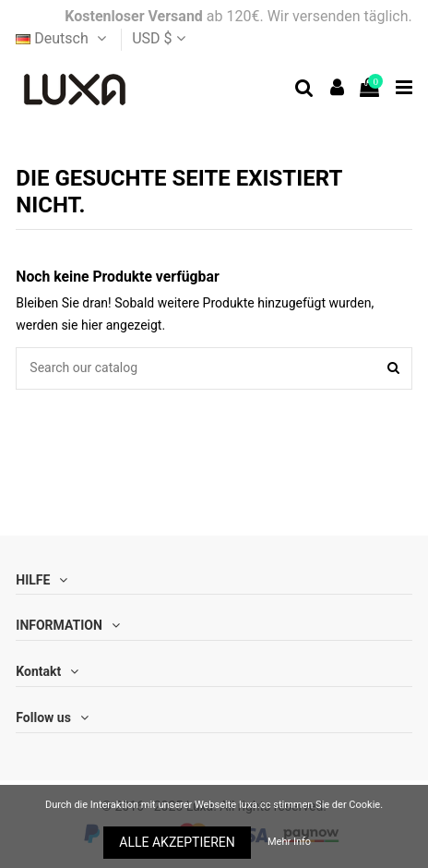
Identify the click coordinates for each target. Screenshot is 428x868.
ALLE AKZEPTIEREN (177, 842)
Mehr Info (289, 842)
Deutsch (63, 38)
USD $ (158, 38)
